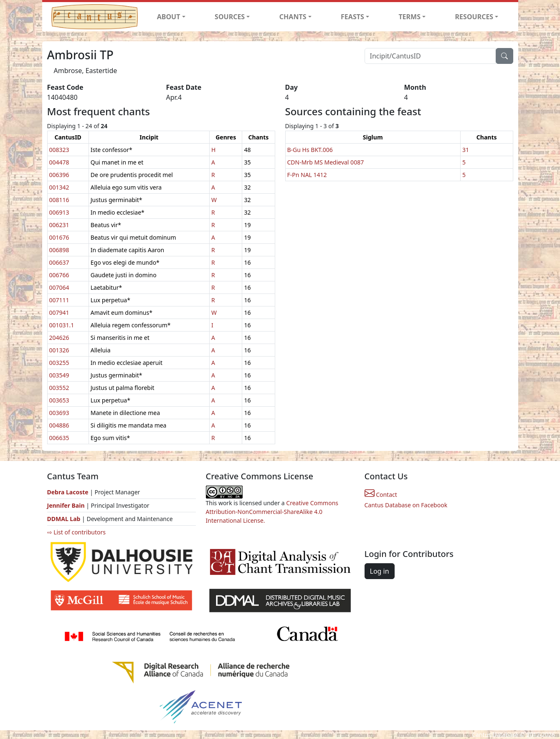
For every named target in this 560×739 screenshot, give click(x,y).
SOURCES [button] (230, 17)
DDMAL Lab (64, 519)
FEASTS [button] (352, 17)
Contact (381, 495)
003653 (59, 400)
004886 (59, 425)
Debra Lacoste (68, 492)
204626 (59, 338)
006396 (59, 175)
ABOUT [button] (169, 17)
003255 (59, 363)
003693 (59, 413)
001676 (59, 237)
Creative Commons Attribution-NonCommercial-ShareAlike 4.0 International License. (272, 512)
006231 (59, 225)
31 (466, 150)
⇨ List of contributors (76, 532)
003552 (59, 388)
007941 (59, 313)
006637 (59, 262)
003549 (59, 375)
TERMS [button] (409, 17)
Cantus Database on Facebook (406, 505)
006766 (59, 275)
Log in (380, 571)
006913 (59, 212)
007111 (59, 300)
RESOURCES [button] (474, 17)
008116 (59, 200)
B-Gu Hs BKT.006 (310, 150)
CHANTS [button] (293, 17)
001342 (59, 187)
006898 (59, 250)
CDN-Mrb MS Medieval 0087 (326, 162)
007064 (59, 287)
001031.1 (62, 325)
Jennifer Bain (67, 505)
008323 (59, 150)
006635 (59, 438)
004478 (59, 162)
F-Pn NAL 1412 (307, 175)
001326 (59, 350)
